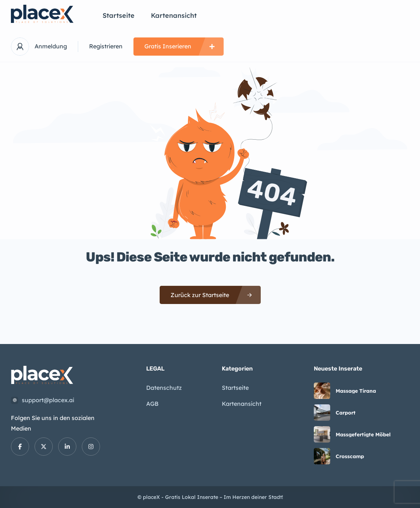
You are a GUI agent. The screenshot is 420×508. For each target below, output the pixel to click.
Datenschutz (164, 388)
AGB (152, 404)
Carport (346, 413)
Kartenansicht (174, 15)
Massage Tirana (356, 391)
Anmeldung (51, 46)
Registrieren (106, 46)
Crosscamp (350, 456)
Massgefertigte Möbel (363, 435)
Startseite (119, 15)
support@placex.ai (48, 400)
